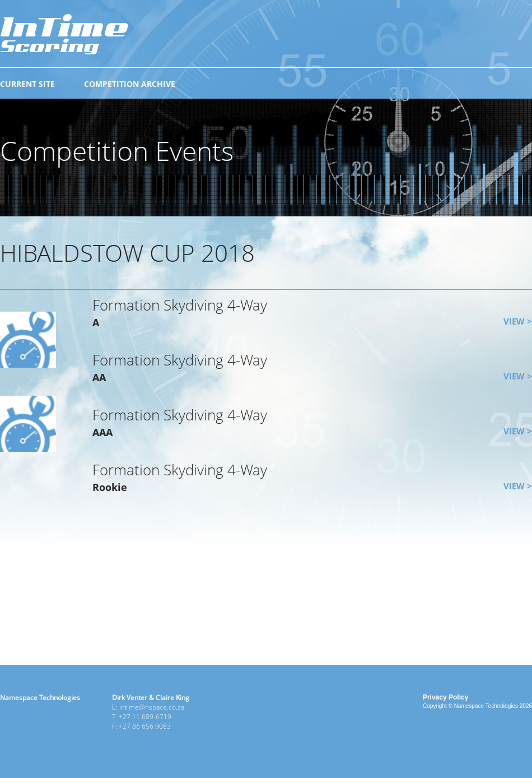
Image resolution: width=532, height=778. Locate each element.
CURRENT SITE (27, 84)
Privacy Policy (445, 697)
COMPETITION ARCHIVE (130, 84)
